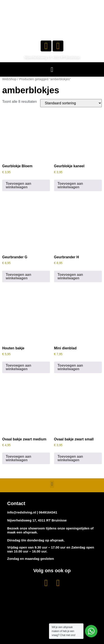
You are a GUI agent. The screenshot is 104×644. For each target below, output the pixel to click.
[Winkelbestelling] (71, 103)
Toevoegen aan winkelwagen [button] (18, 185)
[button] (52, 69)
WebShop (9, 79)
